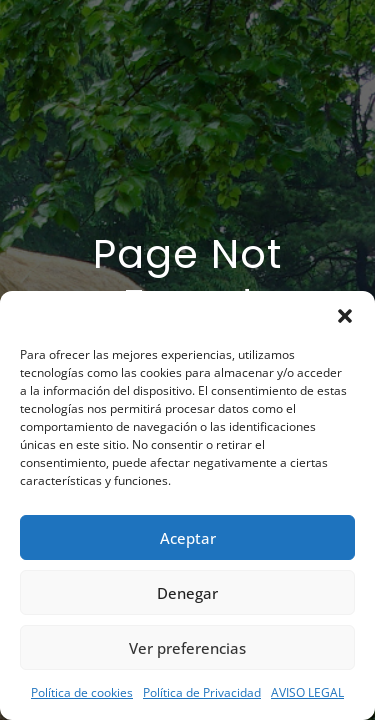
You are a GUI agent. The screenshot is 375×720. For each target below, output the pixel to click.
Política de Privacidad (202, 692)
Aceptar (188, 538)
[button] (345, 316)
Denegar (187, 593)
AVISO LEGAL (307, 692)
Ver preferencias (187, 648)
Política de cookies (82, 692)
